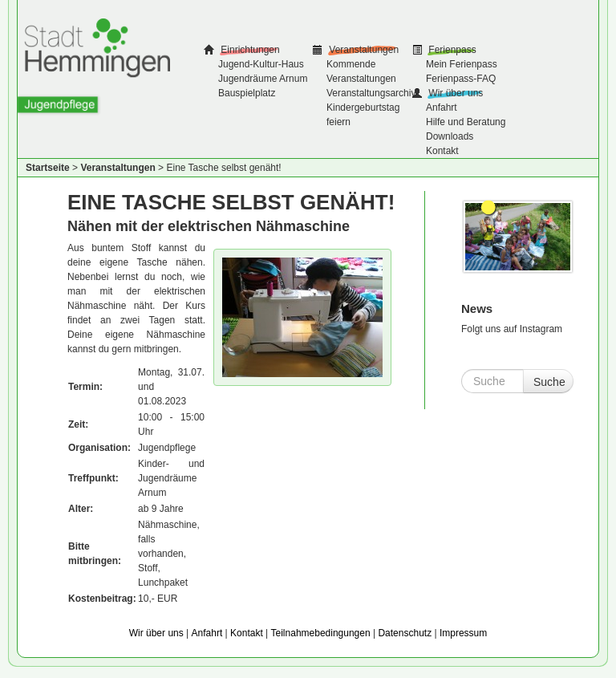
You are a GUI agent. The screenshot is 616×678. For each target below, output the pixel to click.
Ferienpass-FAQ (461, 79)
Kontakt (442, 151)
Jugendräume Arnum (263, 79)
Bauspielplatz (247, 93)
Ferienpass (451, 50)
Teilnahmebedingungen (321, 633)
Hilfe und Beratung (466, 122)
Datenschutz (405, 633)
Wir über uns (454, 93)
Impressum (463, 633)
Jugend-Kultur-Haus (261, 64)
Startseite (48, 168)
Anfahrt (442, 108)
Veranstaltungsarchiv (371, 93)
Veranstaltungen (363, 50)
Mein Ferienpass (462, 64)
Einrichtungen (249, 50)
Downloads (450, 136)
